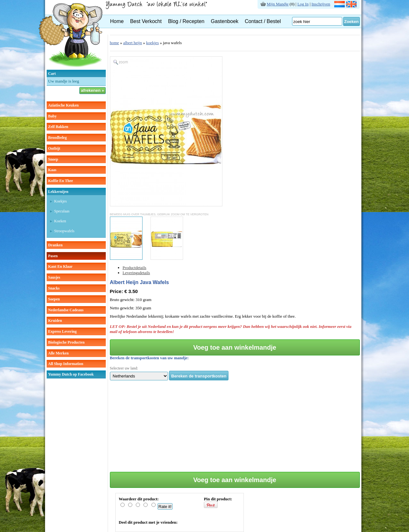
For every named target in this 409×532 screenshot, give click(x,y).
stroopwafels (64, 231)
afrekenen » (92, 90)
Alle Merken (58, 353)
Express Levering (62, 331)
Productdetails (135, 268)
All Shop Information (66, 364)
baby (53, 116)
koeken (60, 221)
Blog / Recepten (186, 21)
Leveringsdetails (136, 273)
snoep (53, 159)
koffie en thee (61, 181)
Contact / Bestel (263, 21)
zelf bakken (58, 127)
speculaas (62, 211)
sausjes (54, 277)
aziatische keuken (64, 105)
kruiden (55, 321)
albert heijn (132, 43)
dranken (55, 245)
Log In (303, 4)
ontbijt (54, 148)
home (115, 43)
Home (117, 21)
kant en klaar (61, 266)
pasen (53, 256)
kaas (52, 170)
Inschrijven (321, 4)
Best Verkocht (146, 21)
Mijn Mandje (278, 4)
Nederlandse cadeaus (66, 310)
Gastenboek (225, 21)
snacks (54, 288)
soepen (54, 299)
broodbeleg (58, 138)
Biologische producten (66, 342)
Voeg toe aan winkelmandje (235, 347)
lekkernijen (58, 192)
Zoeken (351, 22)
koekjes (61, 201)
